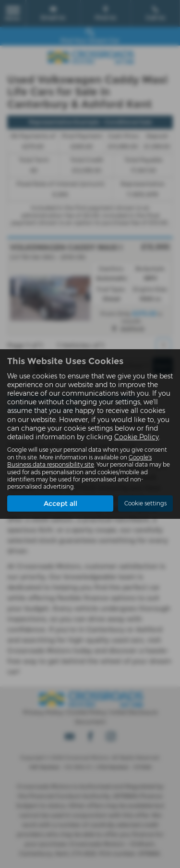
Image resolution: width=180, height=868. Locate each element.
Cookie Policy (137, 437)
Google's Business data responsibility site (79, 461)
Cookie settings (145, 503)
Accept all (60, 503)
